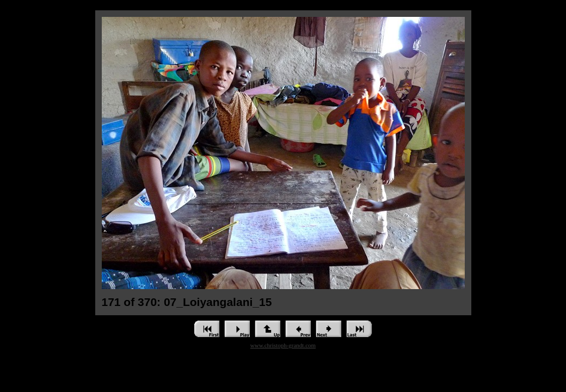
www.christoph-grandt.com (283, 345)
